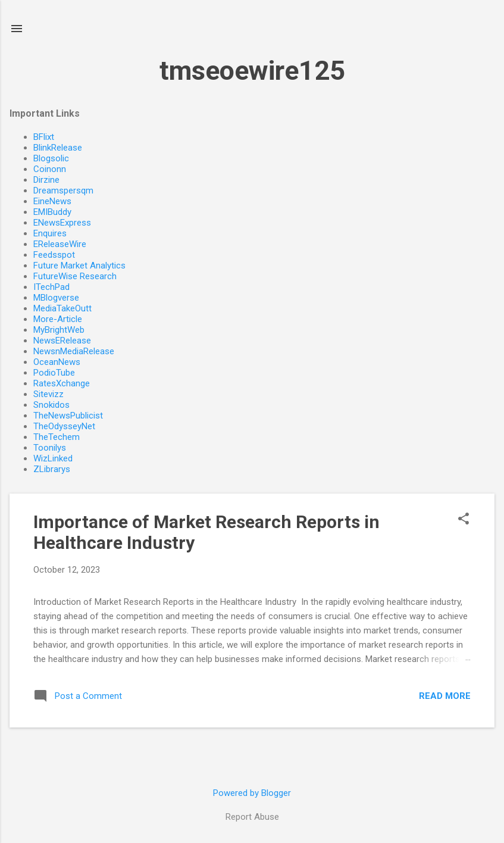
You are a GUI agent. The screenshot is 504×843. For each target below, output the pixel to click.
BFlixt (44, 137)
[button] (464, 520)
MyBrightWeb (59, 330)
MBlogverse (56, 298)
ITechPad (51, 287)
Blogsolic (51, 158)
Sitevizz (48, 394)
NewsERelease (62, 341)
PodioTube (54, 373)
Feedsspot (54, 255)
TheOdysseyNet (64, 426)
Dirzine (46, 180)
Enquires (50, 233)
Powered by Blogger (252, 793)
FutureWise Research (75, 276)
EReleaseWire (60, 244)
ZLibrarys (52, 469)
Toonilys (50, 448)
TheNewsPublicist (68, 416)
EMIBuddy (52, 212)
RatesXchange (62, 383)
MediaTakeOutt (62, 308)
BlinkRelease (58, 148)
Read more (445, 696)
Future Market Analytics (79, 266)
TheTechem (57, 437)
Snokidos (51, 405)
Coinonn (50, 169)
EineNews (52, 201)
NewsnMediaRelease (74, 351)
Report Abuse (252, 817)
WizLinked (53, 458)
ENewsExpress (62, 223)
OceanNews (57, 362)
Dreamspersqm (63, 191)
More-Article (58, 319)
